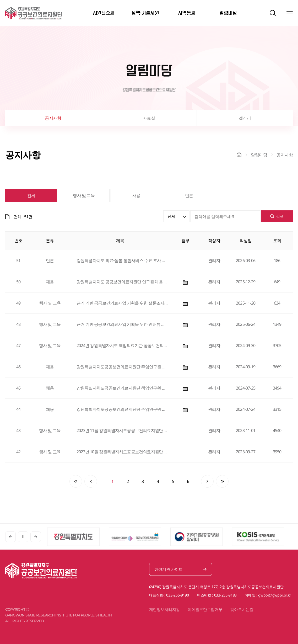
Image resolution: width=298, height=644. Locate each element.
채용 (136, 195)
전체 (31, 195)
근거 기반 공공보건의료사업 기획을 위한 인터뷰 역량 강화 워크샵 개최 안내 (122, 324)
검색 (277, 216)
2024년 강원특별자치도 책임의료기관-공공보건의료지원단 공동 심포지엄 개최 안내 (122, 345)
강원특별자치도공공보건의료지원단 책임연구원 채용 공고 (122, 388)
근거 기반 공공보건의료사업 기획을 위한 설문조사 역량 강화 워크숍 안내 (122, 303)
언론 (189, 195)
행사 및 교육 (84, 195)
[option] (78, 537)
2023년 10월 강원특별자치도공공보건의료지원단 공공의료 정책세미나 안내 (122, 452)
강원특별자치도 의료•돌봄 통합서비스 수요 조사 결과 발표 (122, 260)
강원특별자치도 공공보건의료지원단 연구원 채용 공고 (122, 282)
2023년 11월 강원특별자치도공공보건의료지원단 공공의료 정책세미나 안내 (122, 430)
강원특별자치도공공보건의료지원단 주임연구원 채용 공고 (122, 367)
